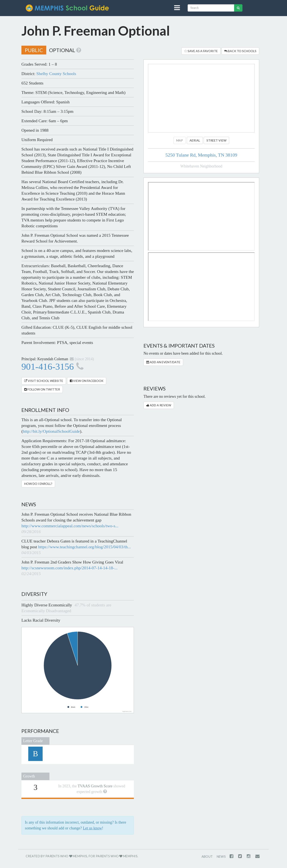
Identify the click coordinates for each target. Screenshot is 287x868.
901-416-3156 (52, 367)
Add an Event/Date (163, 362)
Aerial (195, 140)
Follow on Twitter (42, 389)
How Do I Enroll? (38, 484)
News (221, 857)
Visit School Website (44, 381)
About (207, 857)
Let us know (92, 828)
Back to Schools (240, 51)
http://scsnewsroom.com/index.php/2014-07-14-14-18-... (70, 568)
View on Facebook (87, 381)
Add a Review (159, 405)
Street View (216, 140)
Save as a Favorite (201, 51)
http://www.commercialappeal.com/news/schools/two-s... (70, 526)
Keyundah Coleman (53, 359)
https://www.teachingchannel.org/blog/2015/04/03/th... (84, 547)
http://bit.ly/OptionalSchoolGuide (52, 431)
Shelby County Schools (56, 74)
